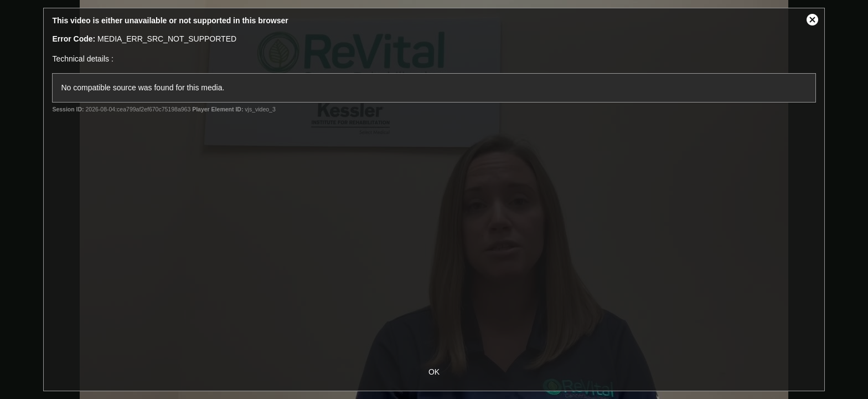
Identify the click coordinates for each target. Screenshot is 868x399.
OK (434, 372)
